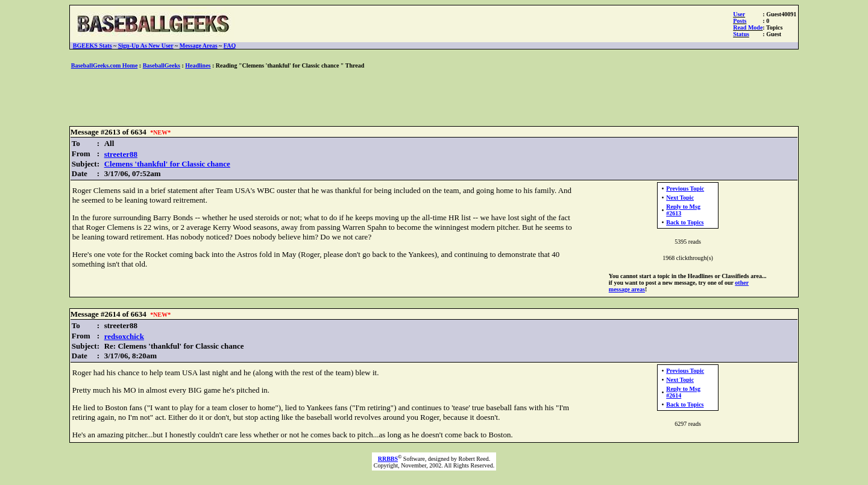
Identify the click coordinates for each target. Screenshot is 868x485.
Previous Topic (685, 189)
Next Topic (680, 198)
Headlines (198, 65)
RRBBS (388, 459)
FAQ (230, 46)
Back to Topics (685, 222)
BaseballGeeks (162, 65)
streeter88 (121, 154)
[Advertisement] (434, 98)
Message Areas (199, 46)
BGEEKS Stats (93, 46)
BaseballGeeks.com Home (105, 65)
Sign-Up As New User (146, 46)
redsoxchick (124, 336)
